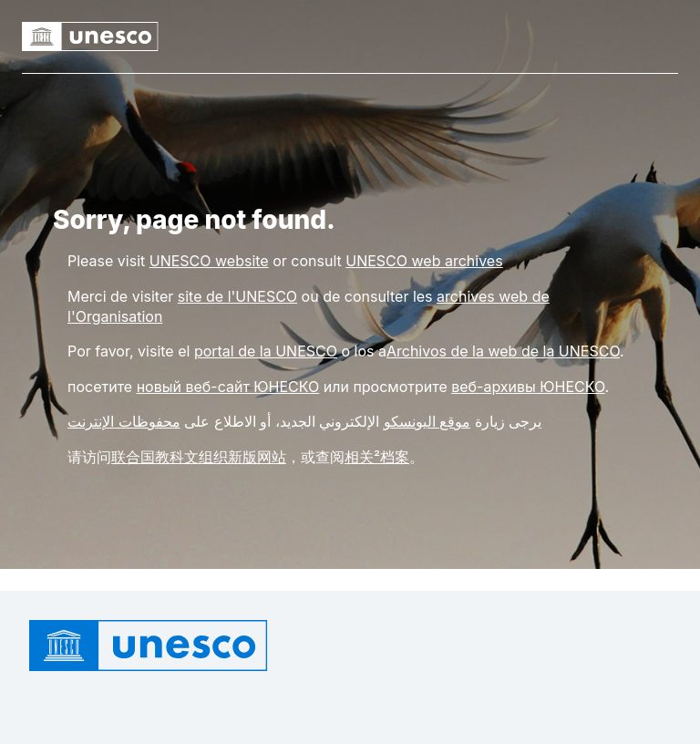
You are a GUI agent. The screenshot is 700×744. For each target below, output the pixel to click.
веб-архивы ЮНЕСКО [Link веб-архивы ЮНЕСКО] (528, 387)
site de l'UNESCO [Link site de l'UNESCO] (237, 296)
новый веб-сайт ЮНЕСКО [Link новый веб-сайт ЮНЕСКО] (228, 387)
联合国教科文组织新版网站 (199, 457)
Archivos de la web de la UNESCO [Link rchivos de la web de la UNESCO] (503, 351)
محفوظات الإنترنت (124, 421)
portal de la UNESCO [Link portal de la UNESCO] (266, 351)
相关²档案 (377, 457)
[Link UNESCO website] (209, 261)
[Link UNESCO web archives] (424, 261)
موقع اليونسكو (427, 421)
